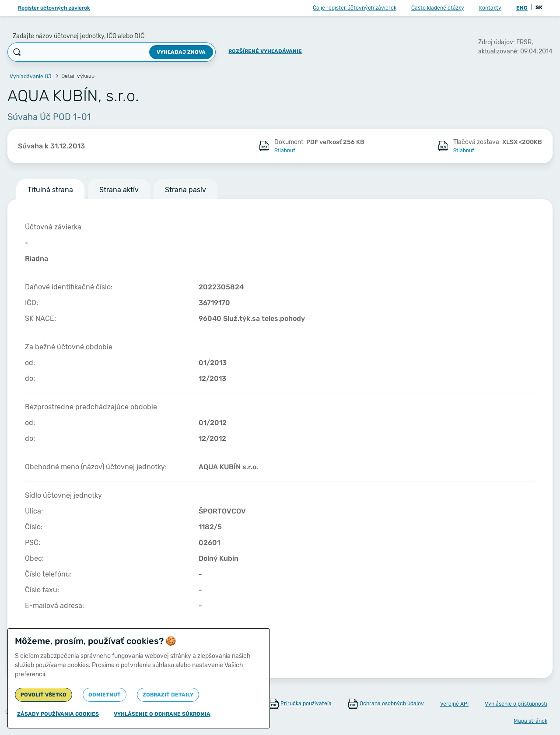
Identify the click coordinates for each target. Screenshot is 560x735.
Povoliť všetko (44, 695)
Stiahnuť (285, 151)
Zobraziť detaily (168, 695)
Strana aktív (119, 190)
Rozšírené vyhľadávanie (265, 51)
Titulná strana (50, 190)
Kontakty (490, 8)
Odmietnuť (105, 695)
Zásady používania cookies (58, 714)
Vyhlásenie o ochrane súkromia (162, 714)
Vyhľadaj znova (181, 52)
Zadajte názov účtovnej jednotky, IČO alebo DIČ (79, 36)
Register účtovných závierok (54, 8)
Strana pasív (185, 190)
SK (539, 7)
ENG (522, 8)
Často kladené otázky (438, 8)
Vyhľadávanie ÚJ (31, 77)
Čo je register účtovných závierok (355, 8)
